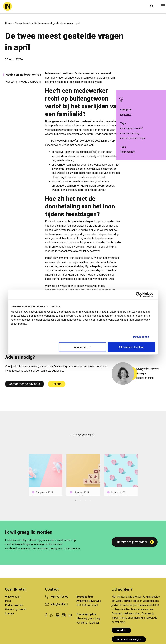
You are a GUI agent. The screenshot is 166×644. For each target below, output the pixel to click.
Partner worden (14, 605)
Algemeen (125, 115)
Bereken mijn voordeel (132, 542)
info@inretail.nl (60, 604)
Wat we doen (13, 597)
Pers (8, 601)
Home (9, 23)
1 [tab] (76, 500)
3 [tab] (85, 500)
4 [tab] (90, 500)
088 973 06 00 (60, 597)
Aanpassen (83, 347)
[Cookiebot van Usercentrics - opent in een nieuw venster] (141, 294)
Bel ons (57, 384)
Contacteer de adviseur (25, 384)
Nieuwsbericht (23, 23)
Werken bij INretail (16, 609)
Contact (10, 614)
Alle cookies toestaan (131, 347)
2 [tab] (81, 500)
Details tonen (141, 336)
